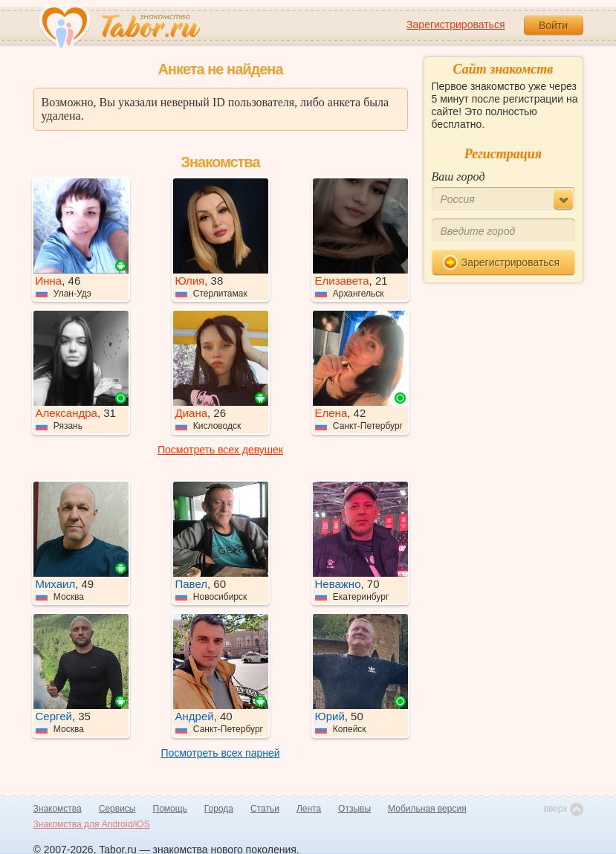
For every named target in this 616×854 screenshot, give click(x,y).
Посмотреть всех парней (220, 753)
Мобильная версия (427, 809)
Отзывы (354, 809)
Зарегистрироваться (455, 25)
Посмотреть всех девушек (220, 450)
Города (219, 809)
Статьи (265, 809)
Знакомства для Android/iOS (92, 824)
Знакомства (58, 809)
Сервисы (117, 809)
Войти (553, 25)
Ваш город (458, 177)
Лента (309, 809)
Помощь (170, 809)
